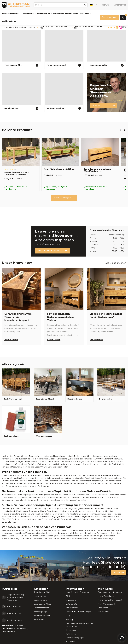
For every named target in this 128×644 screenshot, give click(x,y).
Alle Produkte (104, 612)
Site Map (70, 620)
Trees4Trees (71, 630)
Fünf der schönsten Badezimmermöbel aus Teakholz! (61, 317)
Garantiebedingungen (75, 638)
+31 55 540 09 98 (14, 606)
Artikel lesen (11, 340)
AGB (68, 596)
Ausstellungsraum (110, 17)
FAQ (68, 616)
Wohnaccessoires (81, 14)
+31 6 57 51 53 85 (14, 613)
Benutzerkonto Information (110, 592)
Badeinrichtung (44, 14)
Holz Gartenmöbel (42, 616)
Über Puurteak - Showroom (78, 592)
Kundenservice (72, 634)
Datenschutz (71, 604)
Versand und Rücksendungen (79, 612)
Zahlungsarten (72, 608)
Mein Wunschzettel (106, 604)
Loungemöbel (28, 14)
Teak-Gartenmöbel (10, 14)
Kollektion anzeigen (64, 198)
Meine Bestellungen (107, 596)
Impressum (71, 600)
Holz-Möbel (39, 620)
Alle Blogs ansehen (116, 263)
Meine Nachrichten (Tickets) (110, 600)
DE (93, 5)
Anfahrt (119, 572)
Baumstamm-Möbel (62, 14)
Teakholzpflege (9, 21)
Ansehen (104, 105)
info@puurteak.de (15, 620)
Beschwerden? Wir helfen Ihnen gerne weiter (80, 625)
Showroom (71, 642)
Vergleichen (103, 608)
